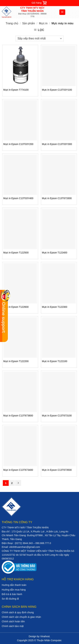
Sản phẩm (29, 23)
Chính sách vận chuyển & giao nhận (21, 617)
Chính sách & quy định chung (18, 612)
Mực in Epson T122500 (16, 253)
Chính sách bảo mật (13, 626)
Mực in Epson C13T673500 (57, 470)
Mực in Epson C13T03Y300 (57, 144)
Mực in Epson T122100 (55, 361)
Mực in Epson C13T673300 (57, 198)
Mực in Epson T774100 (16, 90)
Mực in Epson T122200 (16, 361)
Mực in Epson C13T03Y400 (18, 198)
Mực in (43, 23)
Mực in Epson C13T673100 (57, 416)
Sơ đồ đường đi (10, 599)
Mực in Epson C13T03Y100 (57, 90)
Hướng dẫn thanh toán (14, 585)
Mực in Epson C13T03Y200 (18, 144)
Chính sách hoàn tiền (13, 621)
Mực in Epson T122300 (55, 307)
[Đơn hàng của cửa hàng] (39, 39)
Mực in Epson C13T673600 (18, 416)
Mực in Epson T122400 (55, 253)
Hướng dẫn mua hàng (14, 590)
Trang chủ (12, 23)
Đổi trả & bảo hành (12, 594)
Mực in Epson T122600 (16, 307)
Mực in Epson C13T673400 (18, 470)
